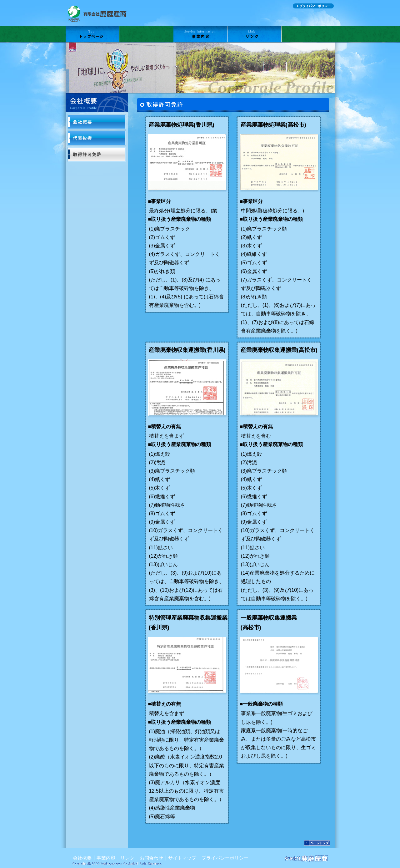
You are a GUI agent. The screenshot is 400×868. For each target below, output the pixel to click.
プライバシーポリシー (313, 6)
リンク (255, 34)
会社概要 (146, 34)
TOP (92, 34)
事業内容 (200, 34)
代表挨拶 (97, 138)
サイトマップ (276, 6)
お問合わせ (308, 34)
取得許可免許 (97, 154)
